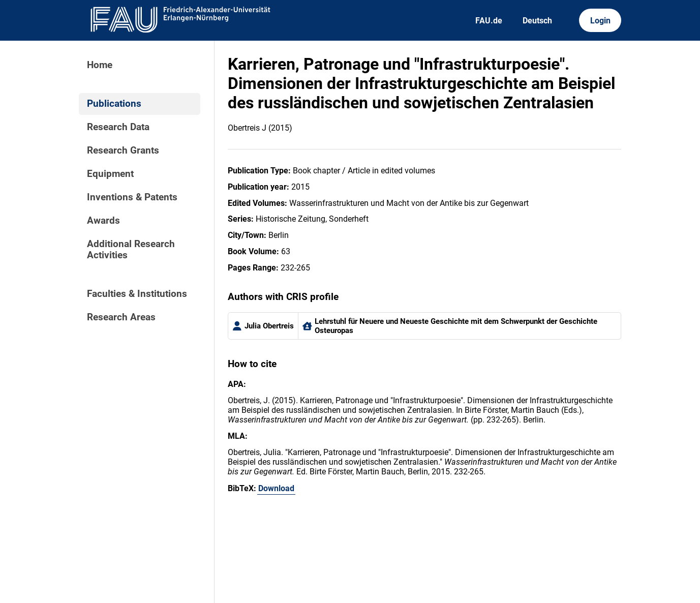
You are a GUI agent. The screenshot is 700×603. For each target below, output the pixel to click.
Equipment (110, 174)
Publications (114, 104)
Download (276, 488)
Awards (103, 221)
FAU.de (489, 21)
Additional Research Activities (131, 250)
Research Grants (123, 150)
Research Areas (121, 317)
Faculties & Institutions (137, 294)
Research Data (118, 127)
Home (100, 65)
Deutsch (537, 21)
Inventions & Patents (132, 197)
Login (600, 21)
